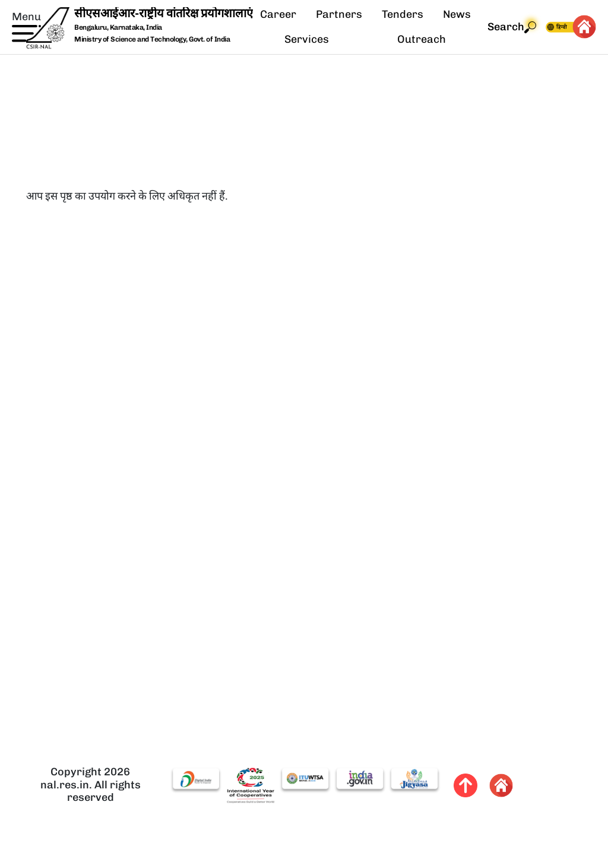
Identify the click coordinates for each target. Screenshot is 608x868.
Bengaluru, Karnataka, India (118, 28)
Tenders (403, 14)
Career (278, 14)
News (457, 14)
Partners (339, 14)
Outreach (422, 39)
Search (512, 27)
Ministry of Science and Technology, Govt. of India (152, 39)
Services (307, 39)
